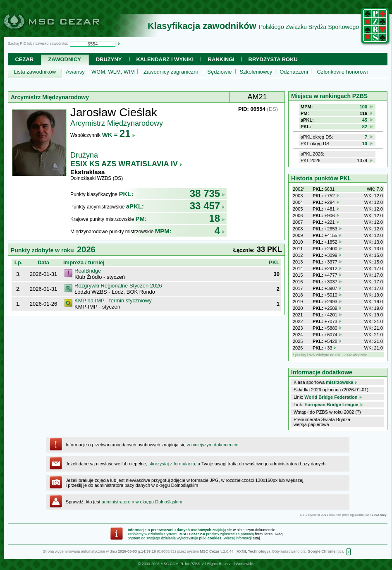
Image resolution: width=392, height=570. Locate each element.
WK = (119, 135)
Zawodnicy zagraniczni (171, 72)
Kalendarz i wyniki (165, 59)
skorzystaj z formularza (172, 464)
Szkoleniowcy (256, 72)
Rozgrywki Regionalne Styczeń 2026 (118, 286)
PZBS (195, 564)
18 (217, 218)
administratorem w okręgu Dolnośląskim (142, 502)
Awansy (75, 72)
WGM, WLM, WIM (113, 72)
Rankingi (221, 59)
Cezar (24, 59)
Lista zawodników (35, 72)
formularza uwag (269, 534)
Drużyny (109, 59)
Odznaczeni (294, 72)
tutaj (256, 538)
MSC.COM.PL (172, 564)
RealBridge (88, 271)
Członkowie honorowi (343, 72)
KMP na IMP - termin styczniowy (113, 301)
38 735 (207, 193)
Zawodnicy (65, 59)
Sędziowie (219, 72)
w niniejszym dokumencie (213, 445)
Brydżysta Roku (273, 59)
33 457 (207, 206)
